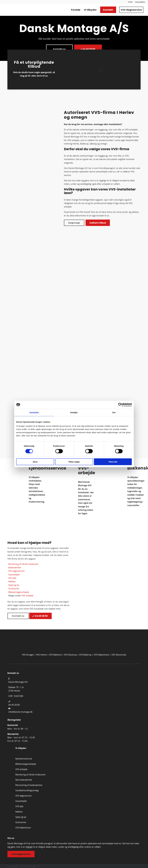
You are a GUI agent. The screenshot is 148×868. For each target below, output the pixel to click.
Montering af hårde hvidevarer (24, 564)
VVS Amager (28, 655)
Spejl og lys (14, 585)
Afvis (35, 462)
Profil (130, 2)
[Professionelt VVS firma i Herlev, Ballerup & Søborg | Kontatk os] (22, 10)
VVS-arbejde (27, 596)
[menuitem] (130, 2)
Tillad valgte (74, 462)
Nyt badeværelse (24, 780)
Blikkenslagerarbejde (19, 592)
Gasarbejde (14, 575)
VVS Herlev (41, 655)
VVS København (102, 655)
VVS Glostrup (70, 655)
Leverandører (140, 2)
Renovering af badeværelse (29, 785)
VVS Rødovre (55, 655)
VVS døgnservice (16, 571)
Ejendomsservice (24, 759)
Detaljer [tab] (74, 412)
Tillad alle (113, 462)
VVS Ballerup (85, 655)
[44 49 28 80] (88, 49)
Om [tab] (114, 412)
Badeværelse (15, 568)
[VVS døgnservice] (21, 854)
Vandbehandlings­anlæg (27, 790)
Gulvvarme (14, 589)
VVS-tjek (12, 578)
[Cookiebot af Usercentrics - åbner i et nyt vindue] (120, 405)
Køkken (12, 581)
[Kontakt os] (59, 49)
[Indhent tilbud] (98, 223)
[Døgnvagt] (74, 223)
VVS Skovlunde (119, 655)
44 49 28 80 (14, 705)
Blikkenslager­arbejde (26, 764)
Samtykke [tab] (34, 412)
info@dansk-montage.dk (20, 712)
